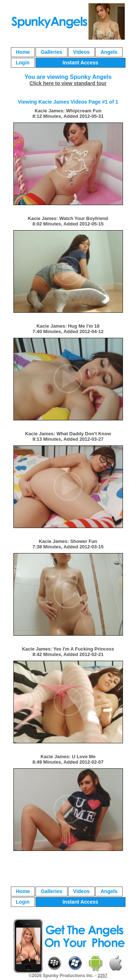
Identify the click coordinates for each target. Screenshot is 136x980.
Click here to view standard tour (68, 83)
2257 (102, 976)
